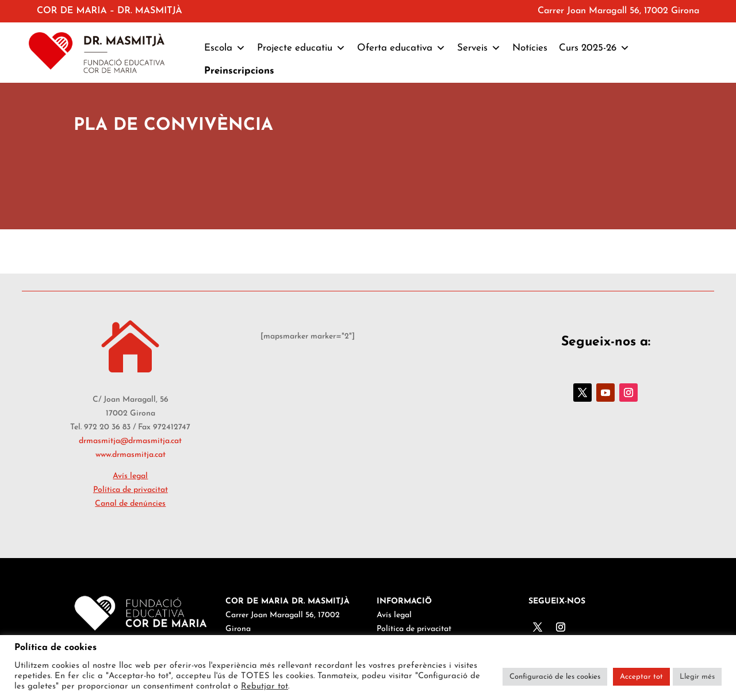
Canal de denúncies (130, 504)
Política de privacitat (131, 490)
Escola (225, 48)
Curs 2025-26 (594, 48)
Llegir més (697, 677)
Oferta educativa (401, 48)
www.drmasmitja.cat (131, 455)
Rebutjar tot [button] (264, 686)
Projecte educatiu (301, 48)
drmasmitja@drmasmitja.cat (130, 441)
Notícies (530, 48)
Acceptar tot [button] (641, 677)
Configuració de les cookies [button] (555, 677)
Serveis (479, 48)
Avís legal (130, 476)
